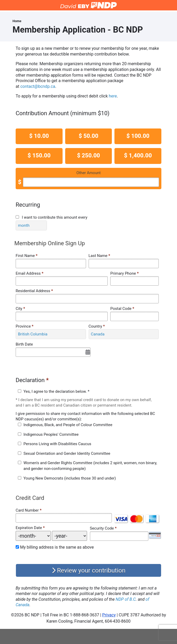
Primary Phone (124, 273)
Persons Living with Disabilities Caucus (57, 444)
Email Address (29, 273)
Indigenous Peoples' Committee (51, 434)
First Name (27, 256)
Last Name (99, 256)
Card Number (27, 510)
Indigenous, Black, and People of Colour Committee (68, 425)
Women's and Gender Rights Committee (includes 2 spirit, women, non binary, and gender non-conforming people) (90, 466)
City (20, 309)
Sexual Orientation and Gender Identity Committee (67, 453)
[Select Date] (53, 352)
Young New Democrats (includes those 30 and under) (70, 478)
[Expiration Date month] (33, 536)
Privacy (109, 615)
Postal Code (122, 309)
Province (25, 326)
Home (17, 21)
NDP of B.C (126, 599)
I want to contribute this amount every (55, 217)
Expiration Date (29, 528)
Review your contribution (88, 571)
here (113, 96)
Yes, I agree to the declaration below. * (56, 391)
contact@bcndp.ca (38, 86)
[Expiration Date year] (69, 536)
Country (97, 326)
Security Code (102, 528)
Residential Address (34, 291)
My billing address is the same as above (57, 547)
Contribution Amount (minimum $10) (63, 113)
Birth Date (24, 344)
